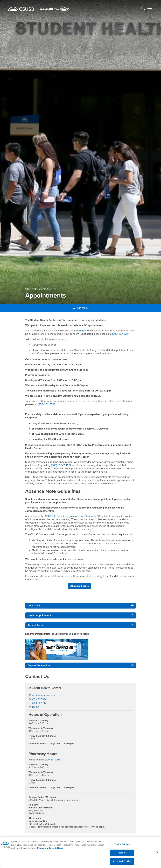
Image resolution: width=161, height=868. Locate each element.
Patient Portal (79, 331)
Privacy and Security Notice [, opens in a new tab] (50, 850)
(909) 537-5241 (121, 334)
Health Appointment (39, 615)
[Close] (157, 854)
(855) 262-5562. (47, 404)
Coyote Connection (39, 665)
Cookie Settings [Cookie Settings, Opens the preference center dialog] (122, 846)
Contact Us (34, 606)
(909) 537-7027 (40, 703)
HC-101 (36, 707)
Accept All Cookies (122, 863)
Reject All (122, 855)
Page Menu (80, 308)
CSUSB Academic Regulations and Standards (70, 516)
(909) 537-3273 (53, 760)
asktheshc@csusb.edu (43, 695)
